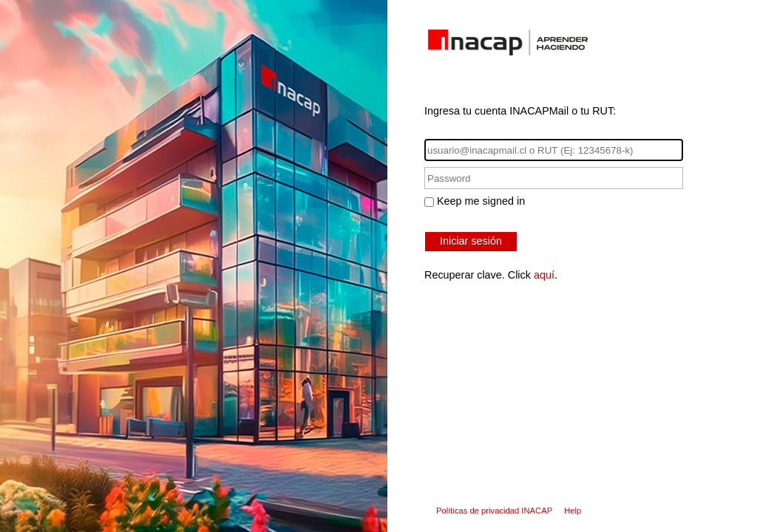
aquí (544, 275)
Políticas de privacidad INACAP (494, 511)
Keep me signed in (481, 201)
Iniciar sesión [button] (471, 241)
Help (573, 511)
